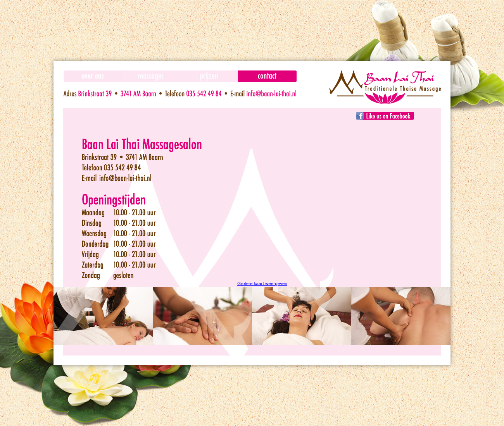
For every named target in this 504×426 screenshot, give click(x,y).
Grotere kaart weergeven (262, 283)
